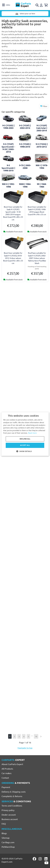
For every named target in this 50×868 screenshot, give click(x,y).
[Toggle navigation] (6, 5)
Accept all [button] (25, 445)
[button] (25, 451)
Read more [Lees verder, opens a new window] (32, 433)
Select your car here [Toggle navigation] (25, 14)
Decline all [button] (25, 439)
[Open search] (37, 5)
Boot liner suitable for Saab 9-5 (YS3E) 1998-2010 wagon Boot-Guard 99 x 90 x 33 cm (37, 211)
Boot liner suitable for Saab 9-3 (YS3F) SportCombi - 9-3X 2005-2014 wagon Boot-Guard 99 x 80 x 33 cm (13, 213)
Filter (44, 106)
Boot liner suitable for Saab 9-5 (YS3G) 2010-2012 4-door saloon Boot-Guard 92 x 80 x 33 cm (13, 258)
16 (36, 736)
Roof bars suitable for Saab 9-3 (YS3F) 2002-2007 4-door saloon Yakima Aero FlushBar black (37, 258)
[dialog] (25, 434)
